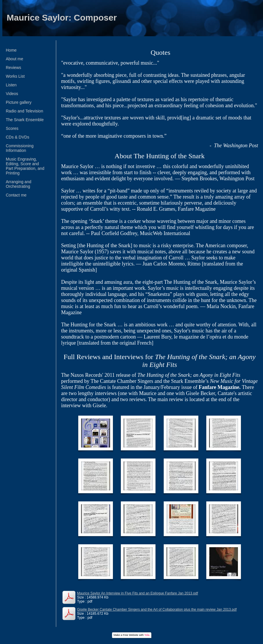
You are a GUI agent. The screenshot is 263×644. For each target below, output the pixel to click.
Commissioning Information (20, 148)
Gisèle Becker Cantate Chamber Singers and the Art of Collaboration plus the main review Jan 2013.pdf (157, 610)
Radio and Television (24, 111)
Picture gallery (19, 102)
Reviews (13, 68)
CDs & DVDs (18, 137)
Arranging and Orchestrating (19, 184)
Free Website (130, 635)
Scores (12, 128)
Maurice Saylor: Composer (62, 18)
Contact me (16, 195)
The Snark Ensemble (25, 120)
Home (11, 50)
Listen (11, 85)
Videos (12, 94)
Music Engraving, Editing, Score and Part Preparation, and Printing (25, 166)
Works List (15, 76)
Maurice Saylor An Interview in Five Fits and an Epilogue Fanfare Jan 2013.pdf (138, 593)
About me (14, 59)
